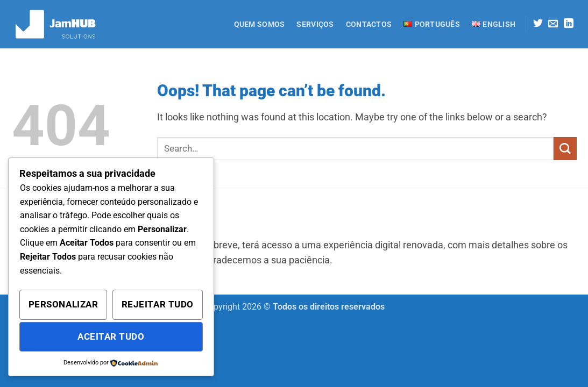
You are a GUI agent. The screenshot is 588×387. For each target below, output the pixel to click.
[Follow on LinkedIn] (569, 24)
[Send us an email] (553, 24)
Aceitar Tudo (111, 336)
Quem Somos (260, 24)
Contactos (369, 24)
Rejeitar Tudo (158, 304)
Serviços (315, 24)
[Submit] (565, 149)
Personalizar (63, 304)
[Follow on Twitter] (538, 24)
